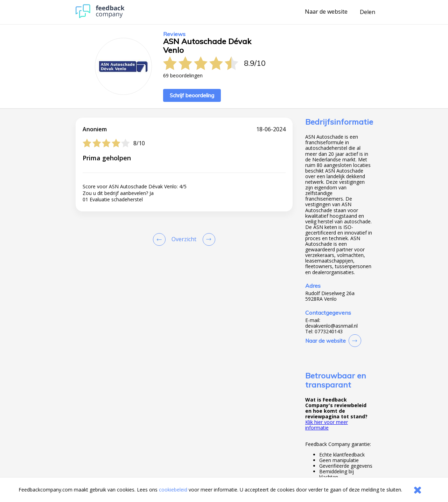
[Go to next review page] (208, 239)
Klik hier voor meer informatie (327, 425)
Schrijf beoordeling (192, 95)
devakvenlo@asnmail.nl (331, 326)
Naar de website (326, 12)
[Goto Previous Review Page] (161, 239)
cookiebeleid (173, 490)
